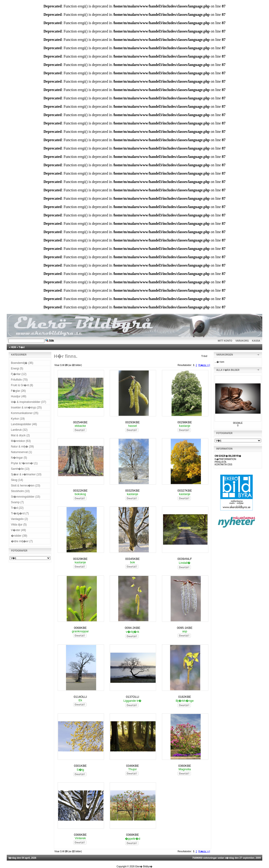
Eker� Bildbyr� (144, 866)
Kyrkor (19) (18, 419)
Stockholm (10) (20, 491)
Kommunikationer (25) (25, 413)
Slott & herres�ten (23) (26, 486)
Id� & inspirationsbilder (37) (28, 402)
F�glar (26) (18, 391)
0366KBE (80, 835)
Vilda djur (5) (19, 525)
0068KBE (80, 628)
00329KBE (80, 559)
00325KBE (132, 491)
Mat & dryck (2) (20, 435)
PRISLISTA (220, 462)
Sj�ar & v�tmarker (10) (26, 474)
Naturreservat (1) (21, 452)
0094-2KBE (133, 628)
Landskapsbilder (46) (24, 424)
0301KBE (80, 766)
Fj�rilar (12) (19, 374)
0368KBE (133, 835)
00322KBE (80, 491)
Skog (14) (17, 480)
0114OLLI (80, 697)
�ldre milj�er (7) (22, 541)
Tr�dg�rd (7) (20, 513)
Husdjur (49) (19, 396)
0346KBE (133, 766)
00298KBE (185, 422)
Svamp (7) (17, 502)
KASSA (256, 341)
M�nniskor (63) (21, 441)
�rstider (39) (19, 536)
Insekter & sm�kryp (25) (26, 408)
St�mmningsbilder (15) (26, 497)
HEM (13, 347)
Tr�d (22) (17, 508)
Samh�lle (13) (20, 469)
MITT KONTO (225, 341)
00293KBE (132, 422)
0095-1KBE (185, 628)
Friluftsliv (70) (19, 380)
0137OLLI (133, 697)
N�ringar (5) (19, 458)
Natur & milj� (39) (22, 447)
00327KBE (185, 491)
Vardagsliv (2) (19, 519)
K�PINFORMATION (225, 459)
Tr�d (22, 347)
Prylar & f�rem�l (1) (24, 463)
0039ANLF (185, 559)
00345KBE (132, 559)
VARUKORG (242, 341)
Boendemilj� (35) (22, 363)
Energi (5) (17, 369)
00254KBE (80, 422)
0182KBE (185, 697)
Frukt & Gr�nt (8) (22, 385)
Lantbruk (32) (19, 430)
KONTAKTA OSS (223, 465)
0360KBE (185, 766)
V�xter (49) (18, 530)
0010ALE (238, 423)
